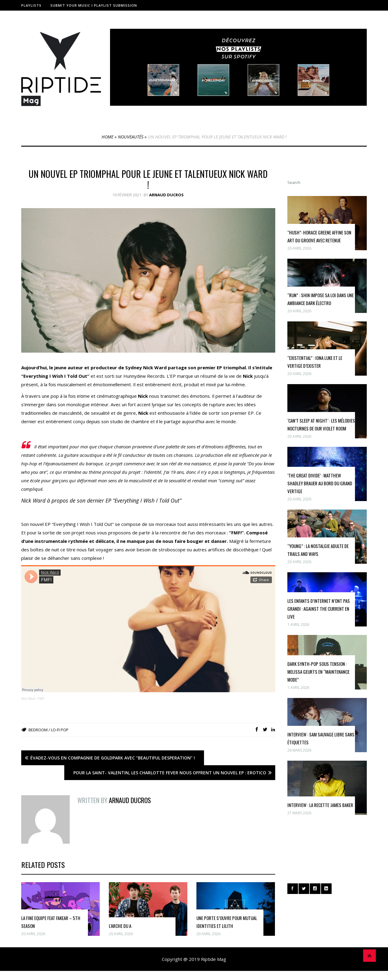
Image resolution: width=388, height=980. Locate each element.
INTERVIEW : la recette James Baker (320, 805)
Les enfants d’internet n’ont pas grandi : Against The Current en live (319, 609)
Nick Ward (28, 699)
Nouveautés (131, 137)
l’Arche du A (120, 926)
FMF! (41, 699)
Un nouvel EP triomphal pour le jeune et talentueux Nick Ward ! (148, 179)
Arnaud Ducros (166, 195)
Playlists (31, 5)
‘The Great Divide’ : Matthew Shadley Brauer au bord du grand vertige (320, 483)
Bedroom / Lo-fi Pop (48, 730)
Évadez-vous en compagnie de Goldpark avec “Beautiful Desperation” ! (113, 758)
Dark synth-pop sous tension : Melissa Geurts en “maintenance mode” (318, 672)
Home (107, 137)
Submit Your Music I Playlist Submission (94, 5)
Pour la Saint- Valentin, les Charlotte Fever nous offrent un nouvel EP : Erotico (170, 773)
